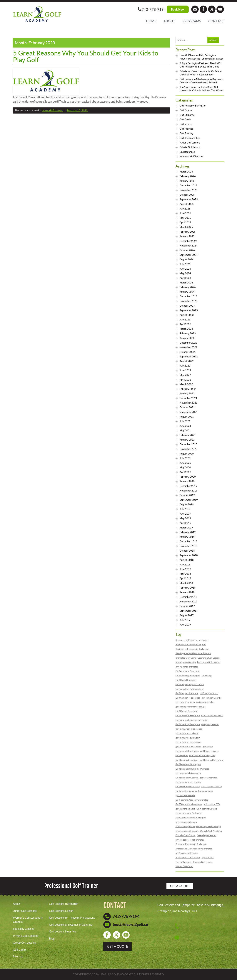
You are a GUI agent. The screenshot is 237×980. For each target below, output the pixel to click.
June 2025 (185, 213)
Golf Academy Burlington (193, 106)
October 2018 (187, 551)
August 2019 (187, 505)
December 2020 (188, 444)
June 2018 (185, 569)
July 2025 (185, 209)
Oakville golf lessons (207, 835)
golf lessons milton (209, 778)
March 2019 (186, 528)
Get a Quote (180, 886)
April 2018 (185, 578)
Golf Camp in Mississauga (188, 698)
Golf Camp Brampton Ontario (190, 684)
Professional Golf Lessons (188, 857)
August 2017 (187, 615)
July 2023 (185, 320)
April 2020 (185, 472)
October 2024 (187, 250)
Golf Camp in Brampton (187, 693)
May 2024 (185, 273)
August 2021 (187, 417)
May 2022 (185, 375)
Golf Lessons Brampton (187, 760)
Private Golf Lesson (190, 147)
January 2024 (187, 292)
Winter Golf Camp (184, 866)
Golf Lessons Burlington (211, 760)
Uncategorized (187, 152)
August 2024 (187, 260)
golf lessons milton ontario (188, 782)
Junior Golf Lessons (52, 110)
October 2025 (187, 195)
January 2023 (187, 338)
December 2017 (188, 597)
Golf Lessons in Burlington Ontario (192, 769)
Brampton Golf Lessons (209, 658)
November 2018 (188, 546)
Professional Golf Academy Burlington (194, 849)
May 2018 (185, 574)
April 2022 (185, 380)
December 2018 (188, 541)
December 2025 (188, 186)
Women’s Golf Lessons (192, 157)
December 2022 (188, 343)
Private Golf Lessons (26, 936)
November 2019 (188, 491)
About (169, 21)
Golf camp (207, 676)
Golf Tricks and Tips (190, 138)
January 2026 (187, 181)
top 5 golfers (208, 857)
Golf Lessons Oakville (211, 786)
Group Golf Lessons (25, 943)
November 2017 (188, 602)
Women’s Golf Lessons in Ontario (28, 920)
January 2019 (187, 537)
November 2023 (188, 301)
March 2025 (186, 227)
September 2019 (189, 500)
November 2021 (188, 403)
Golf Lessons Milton (61, 911)
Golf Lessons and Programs (202, 755)
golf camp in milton (209, 693)
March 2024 (186, 283)
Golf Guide (185, 120)
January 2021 (187, 440)
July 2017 (185, 620)
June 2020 (185, 463)
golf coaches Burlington (197, 720)
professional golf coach (187, 853)
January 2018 (187, 592)
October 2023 (187, 306)
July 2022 (185, 366)
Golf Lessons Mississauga (188, 786)
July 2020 (185, 458)
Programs (192, 21)
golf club (180, 720)
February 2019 (188, 532)
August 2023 (187, 315)
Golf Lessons (182, 755)
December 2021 (188, 398)
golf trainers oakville (185, 795)
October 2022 (187, 352)
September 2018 (189, 555)
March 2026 (186, 172)
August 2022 (187, 361)
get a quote (117, 946)
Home (151, 21)
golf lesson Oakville (209, 751)
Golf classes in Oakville (212, 715)
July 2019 (185, 509)
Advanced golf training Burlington (192, 640)
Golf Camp (19, 950)
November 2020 (188, 449)
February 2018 (188, 588)
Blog (52, 938)
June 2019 (185, 514)
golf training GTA (212, 804)
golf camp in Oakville (211, 698)
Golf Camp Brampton (186, 680)
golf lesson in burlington (187, 751)
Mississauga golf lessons (187, 831)
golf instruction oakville (187, 733)
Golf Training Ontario (207, 809)
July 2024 (185, 264)
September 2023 (189, 310)
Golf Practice (186, 129)
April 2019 (185, 523)
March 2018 (186, 583)
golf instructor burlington (188, 738)
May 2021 (185, 431)
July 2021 (185, 421)
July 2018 (185, 565)
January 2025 (187, 236)
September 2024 (189, 255)
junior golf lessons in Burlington (191, 818)
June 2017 (185, 625)
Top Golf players (183, 862)
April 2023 (185, 324)
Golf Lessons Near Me (62, 931)
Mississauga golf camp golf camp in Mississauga (198, 826)
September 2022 (189, 357)
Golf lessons (186, 124)
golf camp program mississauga (191, 707)
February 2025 (188, 232)
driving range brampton (187, 667)
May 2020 (185, 468)
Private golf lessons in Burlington (191, 844)
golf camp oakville (205, 702)
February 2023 (188, 333)
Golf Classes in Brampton (188, 715)
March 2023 (186, 329)
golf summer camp (204, 791)
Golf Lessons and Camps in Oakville (71, 925)
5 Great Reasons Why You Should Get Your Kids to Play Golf (86, 56)
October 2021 (187, 407)
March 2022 (186, 384)
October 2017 (187, 606)
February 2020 (188, 477)
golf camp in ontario (185, 702)
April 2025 (185, 223)
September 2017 (189, 611)
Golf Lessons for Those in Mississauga (72, 918)
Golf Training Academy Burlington (192, 800)
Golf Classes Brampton (187, 711)
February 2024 (188, 287)
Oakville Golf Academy (211, 831)
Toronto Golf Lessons (203, 862)
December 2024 (188, 241)
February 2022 (188, 389)
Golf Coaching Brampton (188, 724)
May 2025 (185, 218)
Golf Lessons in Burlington (188, 764)
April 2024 (185, 278)
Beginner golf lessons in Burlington (192, 649)
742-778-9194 (152, 9)
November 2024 (188, 246)
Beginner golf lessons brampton (191, 644)
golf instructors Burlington (188, 747)
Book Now (178, 9)
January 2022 (187, 394)
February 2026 (188, 176)
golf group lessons (210, 724)
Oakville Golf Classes (186, 835)
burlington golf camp (186, 662)
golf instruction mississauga (189, 729)
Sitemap (18, 956)
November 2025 (188, 190)
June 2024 (185, 269)
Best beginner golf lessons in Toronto (193, 653)
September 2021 (189, 412)
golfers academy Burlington (189, 813)
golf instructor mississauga (188, 742)
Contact (216, 21)
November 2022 (188, 347)
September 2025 (189, 199)
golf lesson (208, 747)
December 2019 (188, 486)
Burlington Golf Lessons (209, 662)
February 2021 (188, 435)
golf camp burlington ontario (189, 689)
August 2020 (187, 454)
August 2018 (187, 560)
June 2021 (185, 426)
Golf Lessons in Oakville (187, 778)
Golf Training (186, 133)
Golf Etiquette (187, 115)
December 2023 (188, 296)
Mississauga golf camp (186, 822)
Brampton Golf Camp (186, 658)
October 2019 (187, 495)
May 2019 (185, 518)
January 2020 (187, 481)
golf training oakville (185, 809)
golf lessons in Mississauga (188, 773)
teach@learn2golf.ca (130, 924)
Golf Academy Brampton (188, 671)
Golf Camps (186, 110)
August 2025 (187, 204)
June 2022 (185, 370)
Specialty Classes (24, 929)
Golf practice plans (185, 791)
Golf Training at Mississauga (189, 804)
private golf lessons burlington (190, 840)
